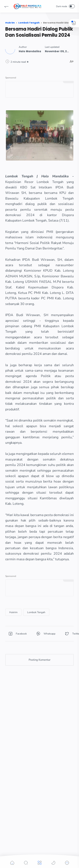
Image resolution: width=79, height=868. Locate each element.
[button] (6, 6)
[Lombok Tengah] (36, 612)
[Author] (30, 51)
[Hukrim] (13, 612)
